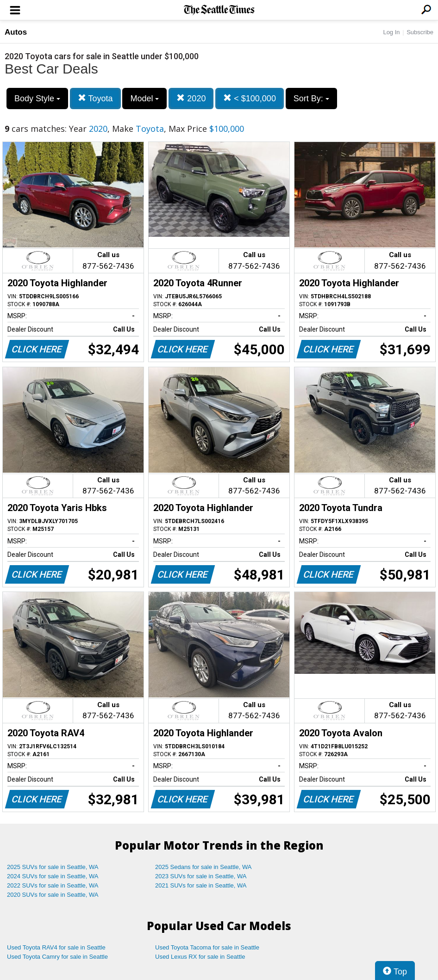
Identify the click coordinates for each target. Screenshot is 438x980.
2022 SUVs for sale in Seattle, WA (53, 885)
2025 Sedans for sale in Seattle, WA (203, 867)
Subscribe (420, 32)
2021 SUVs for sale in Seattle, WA (201, 885)
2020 (191, 98)
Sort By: (311, 99)
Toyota (95, 98)
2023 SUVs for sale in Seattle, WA (201, 876)
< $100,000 (250, 98)
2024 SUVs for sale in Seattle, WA (53, 876)
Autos (16, 32)
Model (144, 99)
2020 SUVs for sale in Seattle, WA (53, 895)
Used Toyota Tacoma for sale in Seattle (207, 947)
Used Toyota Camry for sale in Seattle (57, 957)
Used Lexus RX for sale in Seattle (200, 957)
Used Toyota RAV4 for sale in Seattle (56, 947)
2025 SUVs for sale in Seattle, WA (53, 867)
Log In (391, 32)
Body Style (37, 99)
